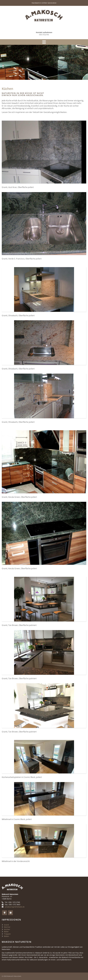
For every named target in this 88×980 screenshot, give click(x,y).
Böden (7, 936)
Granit (6, 925)
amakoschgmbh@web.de (15, 907)
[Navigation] (44, 42)
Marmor (7, 927)
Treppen (7, 934)
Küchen (7, 929)
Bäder (6, 932)
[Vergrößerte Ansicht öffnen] (44, 152)
